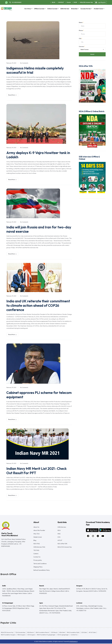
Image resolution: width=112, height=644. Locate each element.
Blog (35, 540)
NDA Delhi (62, 633)
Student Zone (99, 9)
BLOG (54, 2)
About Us (36, 527)
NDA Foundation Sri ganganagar (46, 635)
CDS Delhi (84, 633)
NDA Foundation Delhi (73, 633)
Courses (82, 46)
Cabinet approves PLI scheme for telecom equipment (33, 394)
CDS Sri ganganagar (63, 635)
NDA (59, 530)
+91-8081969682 (17, 2)
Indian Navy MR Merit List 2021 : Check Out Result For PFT (37, 470)
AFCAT (60, 540)
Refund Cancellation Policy (42, 571)
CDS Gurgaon (31, 635)
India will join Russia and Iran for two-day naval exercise (39, 229)
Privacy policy (38, 560)
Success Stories (86, 9)
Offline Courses (40, 9)
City (80, 38)
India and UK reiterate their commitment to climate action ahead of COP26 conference (39, 305)
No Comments (24, 63)
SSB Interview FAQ (39, 547)
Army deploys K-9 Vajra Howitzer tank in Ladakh (39, 155)
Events (69, 2)
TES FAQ (36, 550)
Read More (12, 95)
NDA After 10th (62, 544)
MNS (59, 533)
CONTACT (61, 2)
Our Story (28, 9)
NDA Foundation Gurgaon (8, 635)
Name (81, 22)
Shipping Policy (38, 567)
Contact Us (37, 557)
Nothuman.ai (74, 642)
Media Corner (38, 537)
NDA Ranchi (31, 633)
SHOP (75, 2)
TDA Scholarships (20, 633)
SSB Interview (65, 9)
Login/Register (100, 2)
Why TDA (36, 533)
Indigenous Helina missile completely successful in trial (35, 70)
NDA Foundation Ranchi (42, 633)
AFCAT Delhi (92, 633)
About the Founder (39, 530)
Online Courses (53, 9)
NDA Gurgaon (21, 635)
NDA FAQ (37, 544)
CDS (59, 537)
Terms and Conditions (40, 564)
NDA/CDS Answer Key (86, 2)
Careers (36, 554)
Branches (75, 9)
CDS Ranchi (54, 633)
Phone (81, 30)
